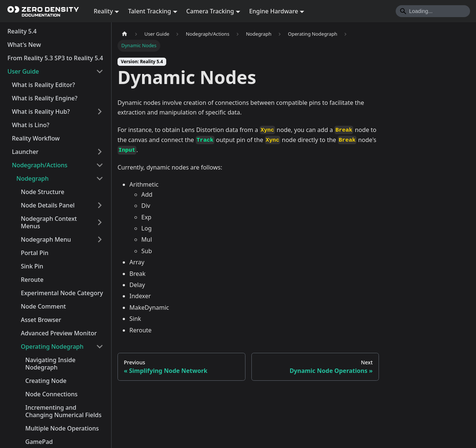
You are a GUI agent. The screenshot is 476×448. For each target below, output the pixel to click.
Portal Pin (35, 253)
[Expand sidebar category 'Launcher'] (100, 152)
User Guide (23, 71)
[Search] (433, 11)
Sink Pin (32, 266)
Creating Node (46, 381)
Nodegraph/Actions (40, 165)
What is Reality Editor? (44, 85)
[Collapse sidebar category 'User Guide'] (100, 71)
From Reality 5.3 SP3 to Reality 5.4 (55, 58)
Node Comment (43, 306)
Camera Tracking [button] (210, 11)
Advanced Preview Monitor (59, 333)
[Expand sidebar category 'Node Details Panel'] (100, 205)
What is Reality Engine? (45, 98)
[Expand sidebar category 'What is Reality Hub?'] (100, 112)
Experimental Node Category (62, 293)
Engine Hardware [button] (274, 11)
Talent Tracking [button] (149, 11)
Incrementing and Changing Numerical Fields (63, 411)
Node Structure (43, 192)
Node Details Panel (48, 205)
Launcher (25, 152)
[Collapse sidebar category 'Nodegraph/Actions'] (100, 165)
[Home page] (125, 34)
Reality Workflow (36, 138)
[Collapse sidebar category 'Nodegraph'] (100, 178)
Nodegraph (33, 178)
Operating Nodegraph (52, 347)
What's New (24, 45)
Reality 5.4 (22, 31)
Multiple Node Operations (62, 428)
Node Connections (52, 394)
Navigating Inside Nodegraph (50, 364)
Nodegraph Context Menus (49, 222)
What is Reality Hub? (41, 112)
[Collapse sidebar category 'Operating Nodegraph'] (100, 347)
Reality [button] (103, 11)
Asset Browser (41, 320)
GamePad (39, 442)
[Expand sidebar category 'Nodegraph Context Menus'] (100, 222)
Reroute (32, 280)
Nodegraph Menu (46, 239)
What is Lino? (31, 125)
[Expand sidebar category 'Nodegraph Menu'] (100, 239)
